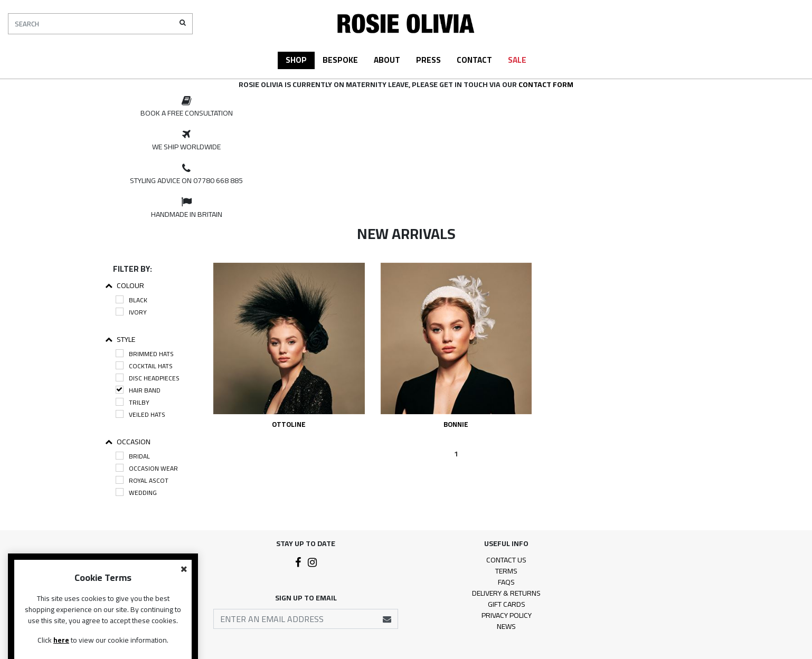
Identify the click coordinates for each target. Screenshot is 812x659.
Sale (517, 60)
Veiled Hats (140, 414)
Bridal (133, 456)
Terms (506, 571)
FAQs (506, 582)
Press (428, 60)
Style (120, 340)
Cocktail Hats (144, 366)
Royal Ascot (142, 480)
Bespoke (340, 60)
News (506, 626)
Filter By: (133, 269)
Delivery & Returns (506, 593)
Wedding (136, 493)
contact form (546, 84)
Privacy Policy (507, 615)
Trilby (133, 402)
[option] (186, 107)
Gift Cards (507, 604)
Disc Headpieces (148, 378)
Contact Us (506, 560)
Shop (296, 60)
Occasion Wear (147, 468)
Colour (125, 286)
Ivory (131, 312)
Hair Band (138, 390)
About (387, 60)
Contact (474, 60)
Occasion (128, 442)
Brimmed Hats (145, 354)
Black (131, 300)
